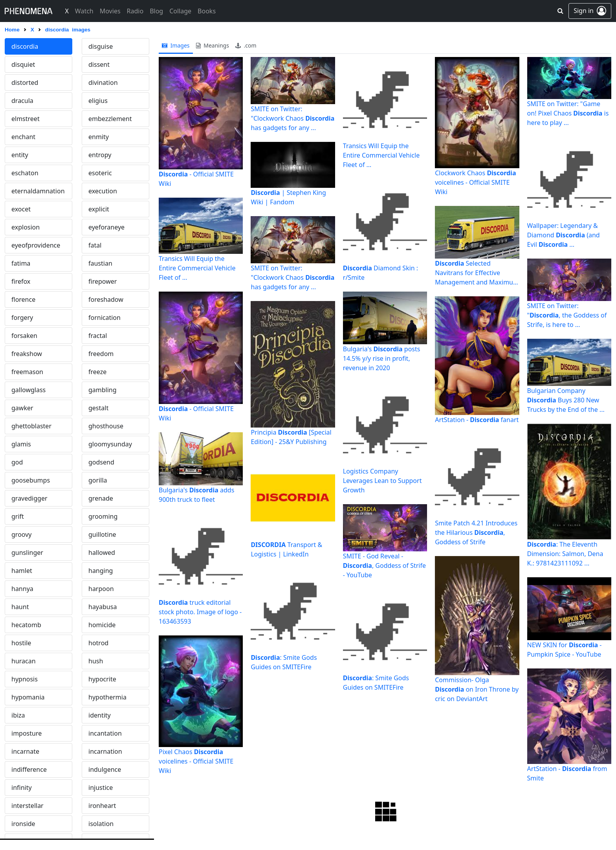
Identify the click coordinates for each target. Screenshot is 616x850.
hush (96, 661)
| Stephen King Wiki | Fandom (288, 197)
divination (103, 83)
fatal (95, 245)
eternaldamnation (38, 191)
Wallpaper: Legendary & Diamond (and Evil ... (564, 235)
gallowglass (28, 390)
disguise (101, 46)
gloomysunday (110, 444)
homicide (102, 625)
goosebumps (31, 480)
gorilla (98, 480)
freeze (97, 372)
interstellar (27, 806)
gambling (103, 390)
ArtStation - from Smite (567, 773)
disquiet (23, 64)
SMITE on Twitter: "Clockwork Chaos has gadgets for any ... (292, 118)
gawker (22, 408)
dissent (99, 64)
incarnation (105, 751)
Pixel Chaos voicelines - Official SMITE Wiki (196, 761)
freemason (27, 372)
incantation (105, 733)
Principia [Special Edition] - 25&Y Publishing (291, 437)
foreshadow (106, 299)
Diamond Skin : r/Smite (380, 273)
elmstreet (26, 119)
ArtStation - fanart (477, 420)
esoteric (100, 173)
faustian (100, 263)
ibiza (18, 715)
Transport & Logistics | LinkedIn (286, 549)
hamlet (22, 571)
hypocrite (102, 679)
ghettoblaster (31, 426)
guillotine (102, 534)
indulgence (105, 769)
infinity (22, 788)
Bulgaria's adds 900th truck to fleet (196, 495)
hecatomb (26, 625)
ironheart (102, 806)
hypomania (28, 697)
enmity (99, 137)
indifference (29, 769)
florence (23, 299)
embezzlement (110, 119)
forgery (22, 318)
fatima (21, 263)
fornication (104, 318)
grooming (103, 516)
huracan (24, 661)
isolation (101, 824)
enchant (23, 137)
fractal (98, 336)
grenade (101, 498)
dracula (22, 101)
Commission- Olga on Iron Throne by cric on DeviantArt (477, 689)
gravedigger (29, 498)
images (176, 45)
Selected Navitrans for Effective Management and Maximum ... (477, 273)
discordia (25, 46)
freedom (101, 354)
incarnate (25, 751)
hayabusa (103, 607)
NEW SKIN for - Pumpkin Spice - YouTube (565, 650)
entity (20, 155)
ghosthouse (106, 426)
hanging (101, 571)
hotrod (98, 643)
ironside (23, 824)
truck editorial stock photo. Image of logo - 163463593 (200, 612)
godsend (101, 462)
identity (100, 715)
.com (246, 45)
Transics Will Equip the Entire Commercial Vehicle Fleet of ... (197, 268)
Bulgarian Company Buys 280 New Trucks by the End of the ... (566, 400)
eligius (98, 101)
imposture (27, 733)
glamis (21, 444)
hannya (22, 589)
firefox (21, 281)
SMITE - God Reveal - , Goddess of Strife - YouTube (384, 565)
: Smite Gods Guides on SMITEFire (284, 662)
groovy (21, 534)
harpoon (101, 589)
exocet (21, 209)
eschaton (25, 173)
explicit (99, 209)
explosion (26, 227)
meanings (213, 45)
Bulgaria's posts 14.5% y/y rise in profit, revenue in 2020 (382, 358)
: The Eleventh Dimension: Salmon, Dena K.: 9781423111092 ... (565, 554)
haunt (20, 607)
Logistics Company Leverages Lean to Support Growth (382, 481)
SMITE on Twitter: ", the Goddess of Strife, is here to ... (567, 315)
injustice (101, 788)
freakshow (27, 354)
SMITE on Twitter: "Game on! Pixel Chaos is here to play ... (568, 113)
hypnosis (25, 679)
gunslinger (27, 553)
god (17, 462)
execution (103, 191)
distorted (25, 83)
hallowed (102, 553)
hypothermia (107, 697)
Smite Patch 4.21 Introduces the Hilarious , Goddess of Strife (476, 532)
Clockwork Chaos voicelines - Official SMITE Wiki (475, 182)
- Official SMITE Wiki (196, 179)
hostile (21, 643)
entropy (100, 155)
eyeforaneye (106, 227)
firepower (103, 281)
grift (18, 516)
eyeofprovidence (36, 245)
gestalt (98, 408)
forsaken (24, 336)
